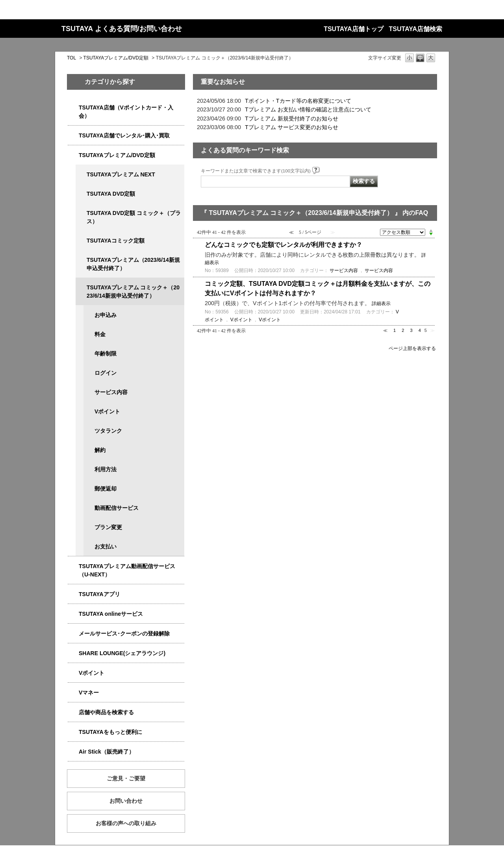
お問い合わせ (126, 801)
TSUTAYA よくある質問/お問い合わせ (122, 29)
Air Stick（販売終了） (107, 752)
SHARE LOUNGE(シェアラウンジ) (122, 653)
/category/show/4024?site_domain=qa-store (73, 732)
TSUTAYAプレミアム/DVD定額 (116, 58)
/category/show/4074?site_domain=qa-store (73, 673)
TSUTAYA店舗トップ (353, 29)
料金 (100, 334)
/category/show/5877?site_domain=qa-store (73, 653)
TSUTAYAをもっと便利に (110, 732)
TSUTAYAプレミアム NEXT (121, 174)
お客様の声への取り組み (126, 823)
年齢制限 (106, 354)
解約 (100, 450)
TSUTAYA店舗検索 (416, 29)
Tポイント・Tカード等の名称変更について (298, 101)
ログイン (106, 373)
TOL (71, 58)
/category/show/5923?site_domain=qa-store (73, 566)
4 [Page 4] (420, 330)
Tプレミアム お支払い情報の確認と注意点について (308, 109)
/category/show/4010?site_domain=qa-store (73, 614)
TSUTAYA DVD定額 (111, 194)
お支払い (106, 546)
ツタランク (108, 431)
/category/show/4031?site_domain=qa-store (73, 155)
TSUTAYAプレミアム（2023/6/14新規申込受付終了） (133, 264)
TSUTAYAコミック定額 (116, 241)
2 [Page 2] (403, 330)
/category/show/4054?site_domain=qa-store (73, 136)
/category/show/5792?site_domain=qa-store (81, 288)
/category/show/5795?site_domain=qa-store (81, 241)
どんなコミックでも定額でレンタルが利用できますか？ (283, 245)
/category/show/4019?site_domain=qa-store (73, 594)
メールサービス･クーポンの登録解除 (124, 633)
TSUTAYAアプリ (99, 594)
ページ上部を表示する (412, 348)
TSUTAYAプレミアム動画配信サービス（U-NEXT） (127, 570)
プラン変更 (108, 527)
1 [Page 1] (395, 330)
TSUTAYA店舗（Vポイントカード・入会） (126, 112)
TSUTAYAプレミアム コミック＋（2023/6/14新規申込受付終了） (133, 292)
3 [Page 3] (411, 330)
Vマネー (89, 693)
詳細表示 (381, 304)
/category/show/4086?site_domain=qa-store (73, 712)
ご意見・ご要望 (126, 778)
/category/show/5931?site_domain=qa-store (81, 175)
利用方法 (106, 469)
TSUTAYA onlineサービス (111, 614)
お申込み (106, 315)
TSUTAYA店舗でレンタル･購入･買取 (124, 135)
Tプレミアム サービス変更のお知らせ (292, 127)
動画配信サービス (117, 508)
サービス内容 (111, 392)
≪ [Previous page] (385, 330)
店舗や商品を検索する (106, 712)
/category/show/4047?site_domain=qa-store (73, 108)
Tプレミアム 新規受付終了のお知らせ (292, 119)
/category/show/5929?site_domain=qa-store (81, 194)
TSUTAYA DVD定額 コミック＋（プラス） (134, 217)
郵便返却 (106, 489)
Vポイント (107, 411)
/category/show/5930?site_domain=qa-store (81, 213)
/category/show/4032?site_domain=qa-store (81, 260)
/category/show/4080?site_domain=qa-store (73, 634)
